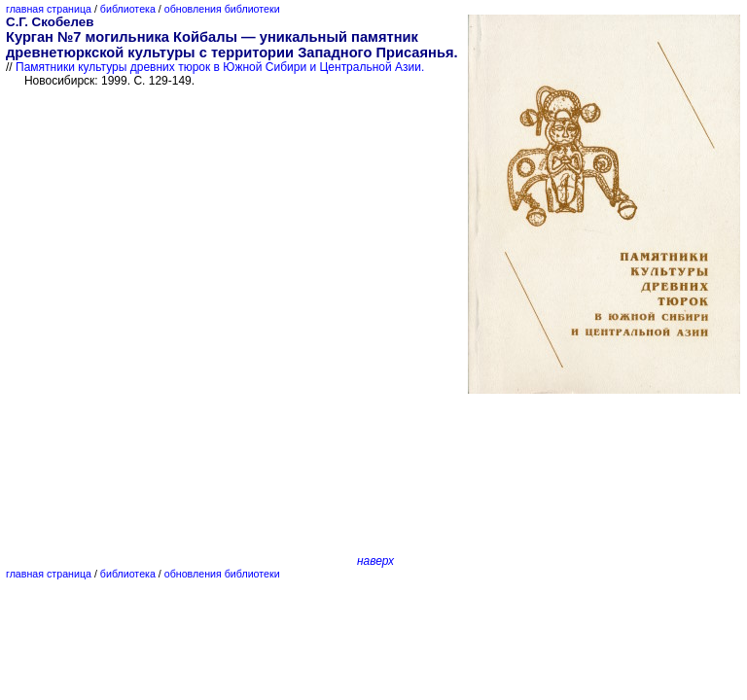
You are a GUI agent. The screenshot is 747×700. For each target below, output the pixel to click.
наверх (375, 561)
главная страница (49, 9)
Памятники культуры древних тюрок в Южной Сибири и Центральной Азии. (220, 67)
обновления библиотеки (222, 9)
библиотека (128, 9)
